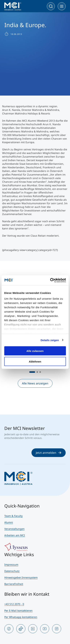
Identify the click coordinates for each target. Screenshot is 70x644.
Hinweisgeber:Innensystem (21, 577)
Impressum (11, 565)
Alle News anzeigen (35, 383)
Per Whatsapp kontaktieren (21, 617)
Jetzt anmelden (49, 453)
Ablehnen (35, 361)
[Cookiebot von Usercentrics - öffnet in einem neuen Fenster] (50, 280)
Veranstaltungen (14, 529)
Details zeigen (50, 340)
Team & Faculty (13, 516)
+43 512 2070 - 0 (14, 604)
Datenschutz (12, 571)
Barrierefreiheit (14, 584)
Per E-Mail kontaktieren (18, 610)
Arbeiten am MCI (15, 535)
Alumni (9, 522)
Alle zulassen (35, 351)
